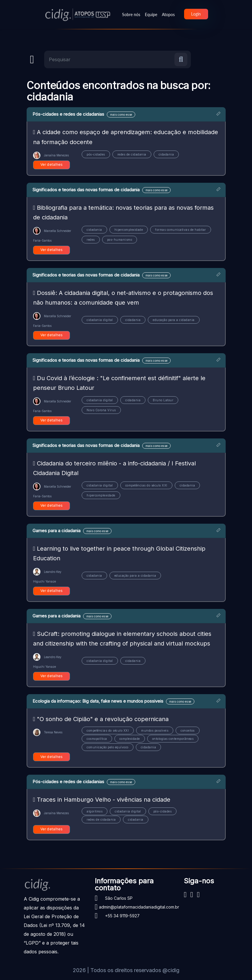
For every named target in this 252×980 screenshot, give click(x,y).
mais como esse (121, 115)
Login (196, 14)
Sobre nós (131, 14)
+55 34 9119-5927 (122, 916)
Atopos (168, 14)
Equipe (151, 14)
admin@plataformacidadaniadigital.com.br (139, 907)
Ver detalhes (52, 164)
